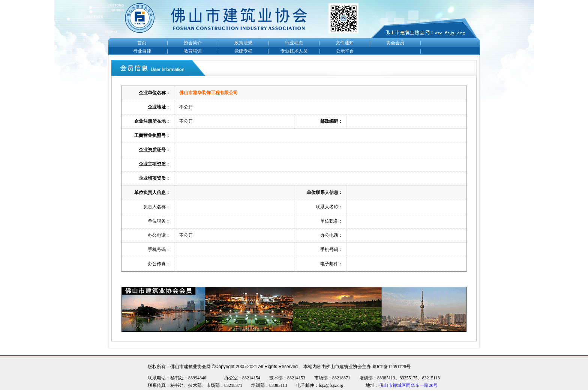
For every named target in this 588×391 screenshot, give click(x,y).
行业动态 (294, 43)
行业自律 (142, 51)
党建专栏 (243, 51)
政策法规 (243, 43)
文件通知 (345, 43)
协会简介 (193, 43)
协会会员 (395, 43)
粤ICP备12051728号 (391, 367)
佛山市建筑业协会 (344, 367)
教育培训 (193, 51)
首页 (142, 43)
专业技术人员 (294, 51)
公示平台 (345, 51)
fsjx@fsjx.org (331, 385)
